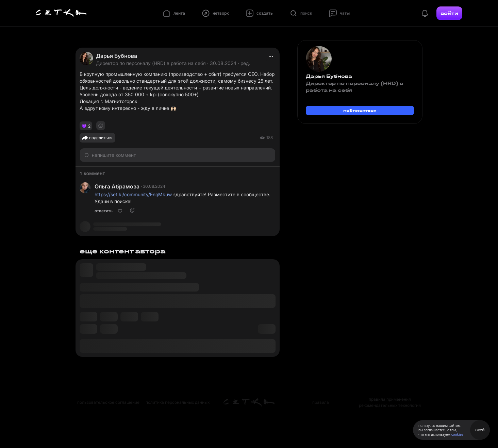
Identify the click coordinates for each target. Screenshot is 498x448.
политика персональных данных (178, 402)
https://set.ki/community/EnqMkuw (133, 194)
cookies (457, 434)
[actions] (271, 56)
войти (449, 13)
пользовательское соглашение (108, 402)
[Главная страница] (61, 13)
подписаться (360, 110)
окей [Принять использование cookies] (480, 430)
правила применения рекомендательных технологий (390, 402)
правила (321, 402)
